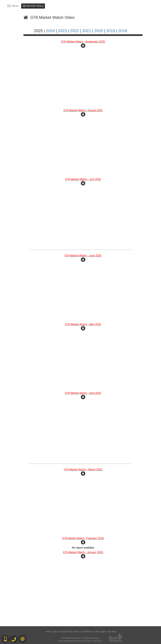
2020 (99, 31)
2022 (74, 31)
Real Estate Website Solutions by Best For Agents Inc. (80, 641)
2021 (87, 31)
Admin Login (51, 632)
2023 (62, 31)
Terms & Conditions (83, 632)
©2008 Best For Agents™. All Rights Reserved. (80, 638)
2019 (111, 31)
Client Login (100, 632)
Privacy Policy (66, 632)
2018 (123, 31)
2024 (50, 31)
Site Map (111, 632)
